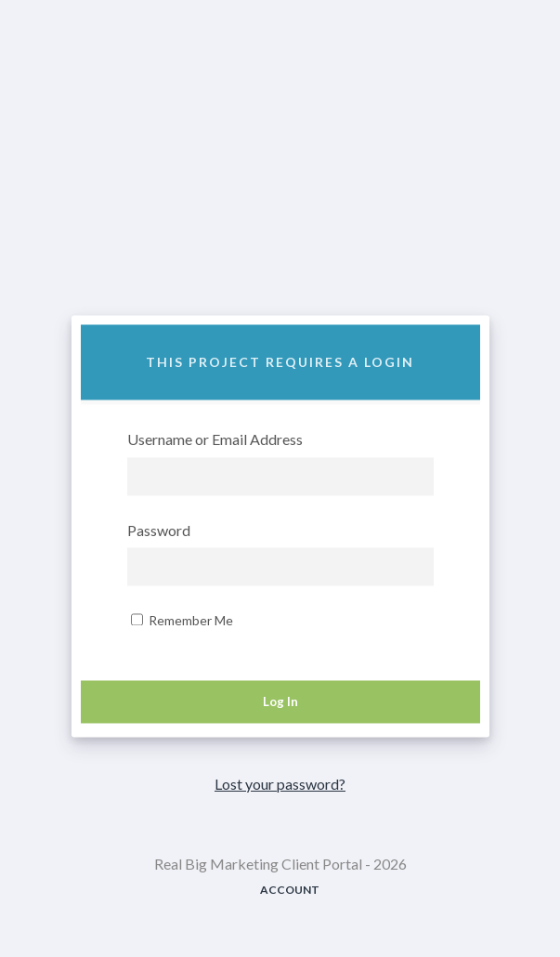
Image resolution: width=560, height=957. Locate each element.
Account (290, 890)
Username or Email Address (215, 441)
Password (159, 531)
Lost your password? (280, 784)
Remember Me (182, 621)
